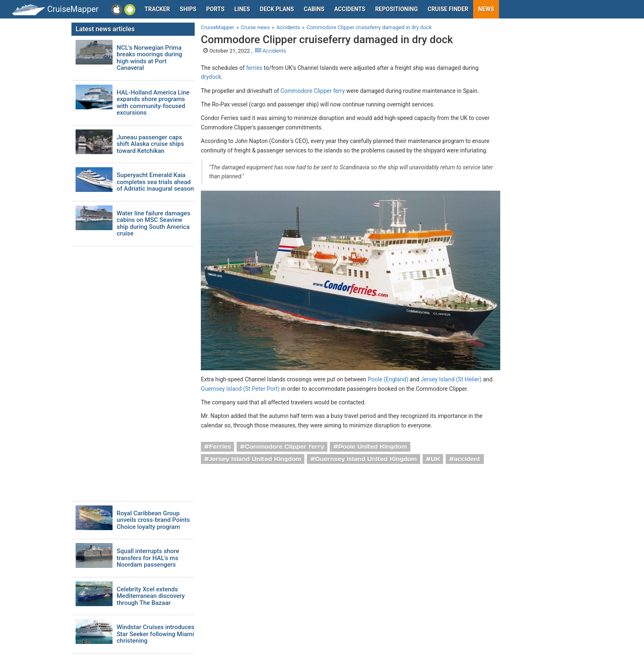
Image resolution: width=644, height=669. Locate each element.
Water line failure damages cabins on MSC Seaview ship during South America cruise (153, 224)
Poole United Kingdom (373, 447)
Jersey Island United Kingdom (255, 459)
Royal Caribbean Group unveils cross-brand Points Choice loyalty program (153, 520)
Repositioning (396, 9)
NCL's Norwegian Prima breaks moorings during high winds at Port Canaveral (149, 58)
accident (467, 459)
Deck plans (277, 9)
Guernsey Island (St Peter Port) (240, 389)
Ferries (220, 447)
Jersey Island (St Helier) (451, 379)
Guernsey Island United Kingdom (366, 459)
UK (436, 459)
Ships (188, 9)
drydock (211, 77)
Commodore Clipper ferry (313, 91)
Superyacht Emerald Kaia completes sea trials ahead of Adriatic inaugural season (155, 182)
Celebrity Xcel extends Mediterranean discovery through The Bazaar (151, 596)
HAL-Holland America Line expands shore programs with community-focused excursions (153, 103)
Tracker (157, 9)
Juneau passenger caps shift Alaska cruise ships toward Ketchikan (150, 144)
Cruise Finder (448, 9)
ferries (254, 68)
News (486, 9)
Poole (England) (388, 379)
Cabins (314, 9)
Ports (215, 9)
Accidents (350, 9)
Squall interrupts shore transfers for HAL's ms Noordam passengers (148, 558)
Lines (242, 9)
